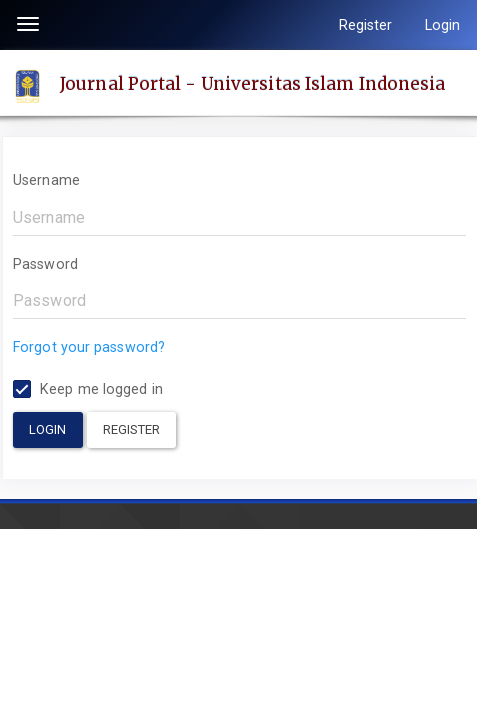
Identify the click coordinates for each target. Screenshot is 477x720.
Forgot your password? (89, 347)
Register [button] (132, 429)
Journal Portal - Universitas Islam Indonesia (252, 83)
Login (443, 25)
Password (45, 264)
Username (46, 180)
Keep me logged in (88, 389)
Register (366, 25)
